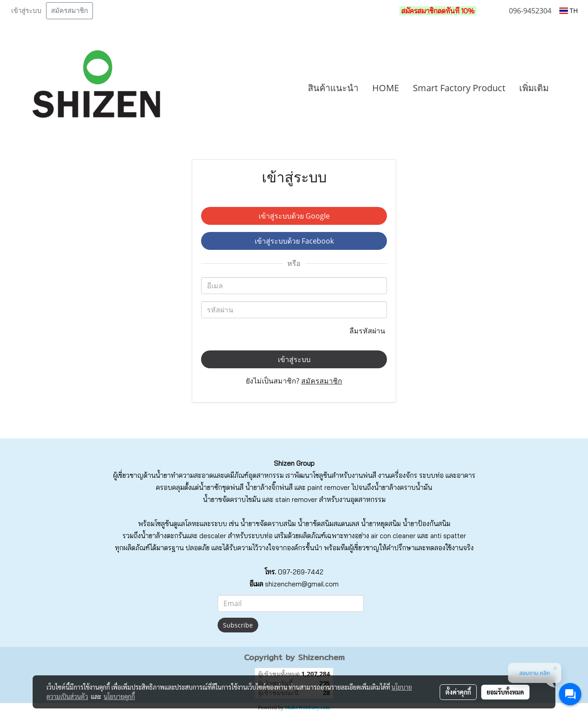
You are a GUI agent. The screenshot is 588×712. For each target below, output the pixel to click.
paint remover (329, 487)
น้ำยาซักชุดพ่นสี (221, 487)
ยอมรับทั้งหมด (505, 692)
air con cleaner (393, 536)
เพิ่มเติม (534, 88)
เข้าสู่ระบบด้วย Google (294, 216)
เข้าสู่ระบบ (26, 11)
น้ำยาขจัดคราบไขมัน (232, 499)
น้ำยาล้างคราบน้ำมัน (403, 487)
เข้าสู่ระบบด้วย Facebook (294, 241)
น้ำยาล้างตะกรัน (164, 536)
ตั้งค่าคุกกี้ (458, 692)
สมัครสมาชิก (69, 11)
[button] (569, 88)
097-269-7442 (301, 572)
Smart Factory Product (459, 88)
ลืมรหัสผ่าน (368, 331)
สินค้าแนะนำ (333, 88)
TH (569, 11)
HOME (386, 88)
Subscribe (238, 625)
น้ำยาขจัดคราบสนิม (268, 524)
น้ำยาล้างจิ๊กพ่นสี (269, 487)
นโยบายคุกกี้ (119, 696)
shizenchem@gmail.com (302, 584)
